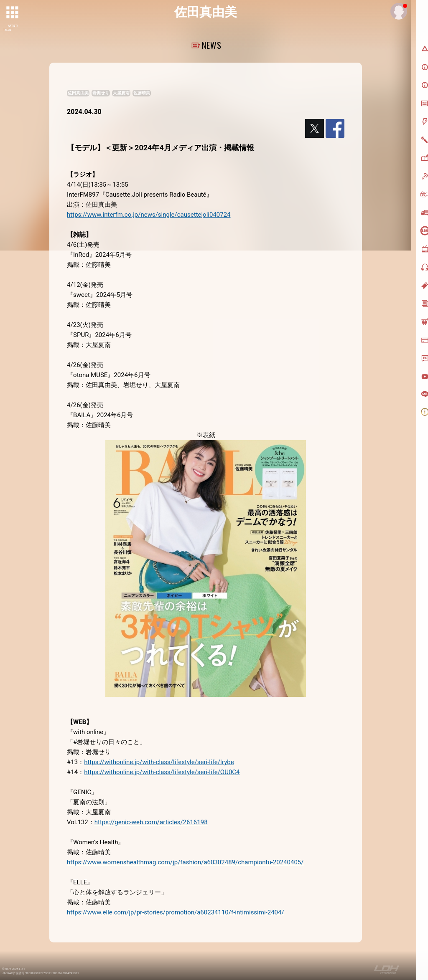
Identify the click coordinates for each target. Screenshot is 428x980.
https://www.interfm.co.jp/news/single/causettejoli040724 (149, 215)
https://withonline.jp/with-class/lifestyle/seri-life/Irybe (159, 762)
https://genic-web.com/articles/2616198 (151, 822)
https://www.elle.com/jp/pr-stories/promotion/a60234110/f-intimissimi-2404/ (176, 912)
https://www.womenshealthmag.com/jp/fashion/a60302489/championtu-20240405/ (185, 862)
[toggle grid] (13, 13)
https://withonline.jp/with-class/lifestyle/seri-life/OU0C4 (162, 772)
